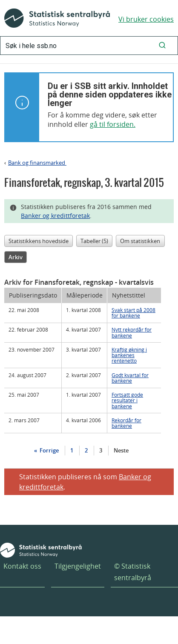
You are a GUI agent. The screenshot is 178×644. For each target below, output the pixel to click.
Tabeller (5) (94, 241)
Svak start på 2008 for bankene (133, 313)
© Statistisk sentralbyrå (133, 572)
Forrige (49, 450)
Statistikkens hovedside (39, 241)
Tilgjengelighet (78, 566)
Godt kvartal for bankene (130, 378)
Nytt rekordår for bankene (132, 332)
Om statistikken (140, 241)
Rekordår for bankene (126, 423)
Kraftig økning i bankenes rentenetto (129, 355)
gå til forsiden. (113, 124)
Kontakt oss (22, 566)
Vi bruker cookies (146, 19)
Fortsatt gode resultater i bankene (127, 400)
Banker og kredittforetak (55, 216)
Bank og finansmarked (37, 163)
